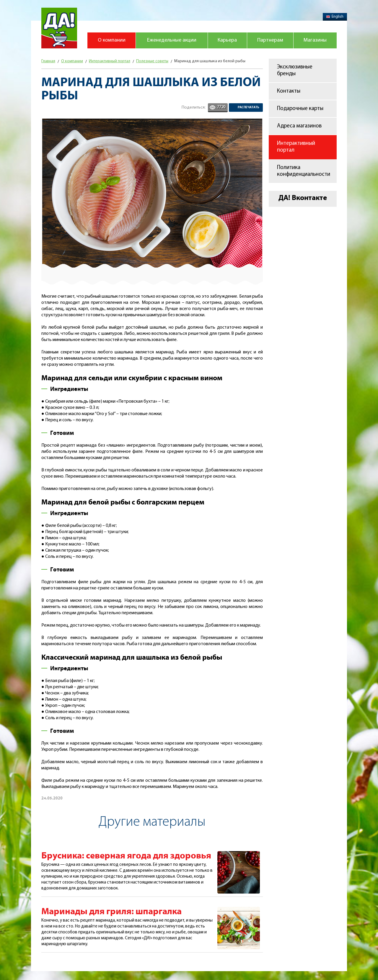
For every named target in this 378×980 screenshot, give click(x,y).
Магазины (315, 40)
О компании (112, 40)
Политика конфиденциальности (304, 171)
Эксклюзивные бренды (295, 71)
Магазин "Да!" (59, 28)
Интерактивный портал (296, 147)
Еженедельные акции (172, 40)
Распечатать (249, 107)
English (335, 17)
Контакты (289, 91)
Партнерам (270, 40)
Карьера (227, 40)
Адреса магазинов (299, 126)
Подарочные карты (300, 109)
